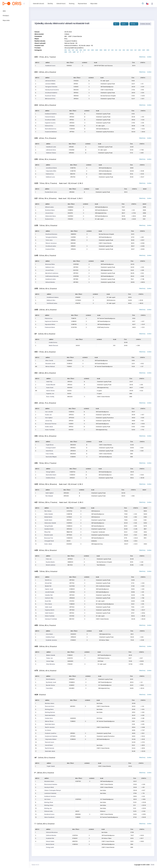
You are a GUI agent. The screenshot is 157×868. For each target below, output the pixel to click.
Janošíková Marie (51, 168)
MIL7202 (70, 565)
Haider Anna (49, 718)
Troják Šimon (50, 445)
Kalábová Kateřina (51, 114)
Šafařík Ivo (48, 580)
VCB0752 (73, 168)
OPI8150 (73, 240)
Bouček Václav (50, 685)
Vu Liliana (48, 730)
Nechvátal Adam (51, 475)
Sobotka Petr (49, 595)
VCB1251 (76, 87)
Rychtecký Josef (51, 682)
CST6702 (69, 511)
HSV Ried (100, 661)
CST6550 (78, 300)
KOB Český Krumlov (103, 327)
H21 (135, 50)
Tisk (116, 24)
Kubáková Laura (50, 66)
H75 (70, 52)
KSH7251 (76, 270)
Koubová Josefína (51, 733)
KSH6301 (73, 634)
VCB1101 (71, 424)
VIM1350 (76, 96)
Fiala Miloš (49, 688)
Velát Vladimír (49, 613)
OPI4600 (72, 679)
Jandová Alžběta (50, 84)
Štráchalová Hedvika (51, 784)
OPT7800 (69, 535)
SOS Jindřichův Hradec (103, 586)
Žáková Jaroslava (51, 243)
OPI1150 (72, 120)
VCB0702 (72, 472)
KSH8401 (69, 544)
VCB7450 (76, 264)
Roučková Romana (51, 234)
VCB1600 (73, 739)
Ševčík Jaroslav (50, 727)
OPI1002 (71, 415)
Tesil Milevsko (101, 565)
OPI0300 (69, 529)
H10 (112, 50)
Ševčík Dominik (50, 748)
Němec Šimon (49, 721)
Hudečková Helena (53, 297)
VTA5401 (70, 664)
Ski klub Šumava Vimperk (108, 96)
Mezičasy (142, 57)
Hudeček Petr (50, 838)
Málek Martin (48, 517)
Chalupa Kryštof (51, 448)
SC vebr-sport (105, 81)
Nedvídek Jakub (50, 751)
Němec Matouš (50, 366)
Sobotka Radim (49, 529)
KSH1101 (71, 430)
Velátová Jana (50, 267)
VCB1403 (70, 360)
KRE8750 (75, 841)
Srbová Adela (50, 841)
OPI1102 (71, 427)
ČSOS (152, 865)
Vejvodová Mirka (50, 324)
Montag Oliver (49, 802)
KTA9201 (75, 838)
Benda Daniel (50, 844)
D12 (69, 50)
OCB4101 (72, 685)
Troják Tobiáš (51, 766)
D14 (73, 50)
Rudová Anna (49, 219)
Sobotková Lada (51, 147)
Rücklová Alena (50, 210)
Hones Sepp (50, 661)
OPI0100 (69, 520)
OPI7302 (72, 607)
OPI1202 (70, 385)
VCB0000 (70, 538)
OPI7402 (72, 580)
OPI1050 (72, 123)
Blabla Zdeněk (51, 655)
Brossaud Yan (49, 538)
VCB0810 (73, 457)
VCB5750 (74, 324)
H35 (139, 50)
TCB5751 (74, 318)
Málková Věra (51, 300)
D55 (101, 50)
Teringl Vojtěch (50, 472)
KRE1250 (76, 90)
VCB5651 (74, 321)
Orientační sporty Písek (108, 84)
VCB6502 (69, 526)
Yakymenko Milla (51, 171)
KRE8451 (73, 243)
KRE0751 (73, 174)
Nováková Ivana (49, 814)
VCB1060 (72, 129)
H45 (144, 50)
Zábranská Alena (51, 216)
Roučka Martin (50, 562)
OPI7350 (76, 267)
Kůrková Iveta (49, 811)
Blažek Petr (48, 586)
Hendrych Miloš (49, 787)
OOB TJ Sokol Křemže (107, 90)
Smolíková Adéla (50, 120)
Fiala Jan (49, 559)
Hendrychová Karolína (52, 90)
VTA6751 (78, 303)
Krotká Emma (53, 342)
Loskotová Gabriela (50, 793)
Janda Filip (49, 421)
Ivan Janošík (49, 412)
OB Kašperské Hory (101, 213)
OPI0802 (73, 448)
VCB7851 (73, 237)
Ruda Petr (48, 601)
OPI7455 (76, 279)
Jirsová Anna (49, 213)
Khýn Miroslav (51, 664)
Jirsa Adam (49, 634)
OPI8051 (73, 246)
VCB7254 (75, 835)
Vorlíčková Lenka (52, 303)
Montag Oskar (49, 805)
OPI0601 (72, 478)
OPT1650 (73, 736)
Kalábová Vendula (50, 796)
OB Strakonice (111, 300)
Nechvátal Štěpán (51, 457)
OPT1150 (72, 132)
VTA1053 (72, 126)
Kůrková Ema (49, 126)
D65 (105, 50)
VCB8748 (69, 514)
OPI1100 (71, 421)
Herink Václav (50, 391)
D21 (89, 50)
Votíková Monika (51, 835)
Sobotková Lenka (51, 279)
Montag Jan (48, 808)
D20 (85, 50)
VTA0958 (72, 150)
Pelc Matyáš (49, 496)
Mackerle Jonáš (50, 364)
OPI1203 (70, 382)
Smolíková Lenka (51, 246)
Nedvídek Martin (50, 715)
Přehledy (133, 24)
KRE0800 (73, 454)
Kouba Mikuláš (51, 385)
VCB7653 (71, 207)
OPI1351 (76, 84)
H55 (148, 50)
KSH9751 (70, 213)
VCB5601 (72, 589)
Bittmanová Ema (50, 99)
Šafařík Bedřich (51, 679)
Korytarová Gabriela (51, 736)
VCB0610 (72, 475)
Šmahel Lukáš (49, 535)
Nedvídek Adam (50, 724)
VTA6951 (78, 297)
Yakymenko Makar (51, 739)
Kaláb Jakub (49, 427)
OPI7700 (72, 583)
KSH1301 (70, 388)
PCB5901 (70, 655)
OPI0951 (71, 147)
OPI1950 (73, 733)
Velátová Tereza (51, 153)
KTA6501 (73, 640)
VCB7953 (70, 216)
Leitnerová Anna (51, 150)
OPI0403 (66, 496)
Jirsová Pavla (49, 270)
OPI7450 (76, 282)
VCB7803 (69, 523)
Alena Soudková (49, 817)
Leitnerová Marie (50, 81)
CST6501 (69, 517)
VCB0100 (75, 844)
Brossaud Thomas (51, 424)
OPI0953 (71, 153)
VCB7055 (76, 276)
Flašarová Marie (50, 327)
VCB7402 (72, 592)
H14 (120, 50)
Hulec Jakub (48, 544)
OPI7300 (72, 595)
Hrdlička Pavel (50, 637)
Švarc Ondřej (50, 397)
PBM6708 (69, 532)
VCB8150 (70, 210)
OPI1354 (76, 99)
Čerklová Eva (50, 174)
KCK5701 (70, 658)
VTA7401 (72, 616)
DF (109, 50)
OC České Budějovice (105, 685)
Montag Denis (49, 709)
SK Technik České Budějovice (106, 318)
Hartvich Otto (49, 598)
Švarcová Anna (50, 706)
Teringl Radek (49, 526)
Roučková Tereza (50, 96)
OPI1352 (76, 93)
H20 (132, 50)
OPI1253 (72, 117)
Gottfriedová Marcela (52, 276)
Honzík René (49, 745)
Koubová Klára (50, 249)
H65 (66, 52)
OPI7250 (76, 273)
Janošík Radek (50, 592)
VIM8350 (73, 234)
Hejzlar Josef (49, 589)
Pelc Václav (48, 511)
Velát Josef (48, 607)
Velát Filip (49, 382)
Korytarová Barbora (51, 132)
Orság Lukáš (50, 847)
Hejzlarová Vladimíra (51, 321)
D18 (81, 50)
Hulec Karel (50, 388)
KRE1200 (70, 397)
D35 (93, 50)
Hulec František (50, 430)
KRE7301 (72, 619)
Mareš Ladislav (51, 565)
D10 (66, 50)
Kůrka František (50, 616)
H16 (124, 50)
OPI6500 (73, 637)
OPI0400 (66, 493)
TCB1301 (69, 366)
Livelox (149, 57)
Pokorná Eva (49, 318)
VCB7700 (78, 781)
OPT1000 (71, 418)
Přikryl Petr (47, 532)
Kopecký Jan (50, 394)
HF (78, 52)
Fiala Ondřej (50, 454)
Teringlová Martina (51, 237)
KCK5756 (74, 327)
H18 (128, 50)
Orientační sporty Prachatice (105, 132)
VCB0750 (73, 171)
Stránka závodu (145, 24)
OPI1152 (72, 114)
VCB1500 (70, 364)
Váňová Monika (50, 282)
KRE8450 (78, 814)
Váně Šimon (49, 451)
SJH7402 (72, 586)
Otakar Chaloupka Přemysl (53, 790)
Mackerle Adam (49, 781)
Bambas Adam (50, 703)
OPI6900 (72, 598)
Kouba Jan (48, 415)
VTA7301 (72, 601)
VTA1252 (76, 81)
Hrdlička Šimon (50, 478)
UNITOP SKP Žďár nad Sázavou (103, 66)
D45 (97, 50)
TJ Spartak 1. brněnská (98, 532)
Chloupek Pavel (49, 541)
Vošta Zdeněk (49, 514)
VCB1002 (71, 412)
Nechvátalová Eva (51, 129)
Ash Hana (47, 799)
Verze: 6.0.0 (35, 865)
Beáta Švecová (53, 345)
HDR (74, 52)
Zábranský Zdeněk (50, 523)
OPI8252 (73, 249)
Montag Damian (50, 712)
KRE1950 (73, 706)
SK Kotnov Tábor (104, 640)
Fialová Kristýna (50, 117)
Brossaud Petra (50, 264)
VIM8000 (70, 562)
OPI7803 (70, 559)
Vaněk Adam (48, 520)
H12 (116, 50)
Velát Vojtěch (49, 493)
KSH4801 (72, 688)
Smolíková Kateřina (51, 93)
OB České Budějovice (107, 87)
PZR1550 (69, 66)
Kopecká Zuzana (50, 123)
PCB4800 (72, 682)
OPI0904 (73, 451)
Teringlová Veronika (51, 87)
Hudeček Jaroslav (51, 640)
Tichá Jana (49, 240)
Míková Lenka (49, 207)
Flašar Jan (50, 658)
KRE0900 (73, 445)
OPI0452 (72, 192)
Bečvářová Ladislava (52, 273)
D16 (77, 50)
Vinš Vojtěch (49, 418)
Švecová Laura (49, 742)
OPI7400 (72, 610)
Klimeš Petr (48, 583)
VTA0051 (70, 219)
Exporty (124, 24)
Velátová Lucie (50, 177)
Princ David (48, 604)
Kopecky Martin (50, 610)
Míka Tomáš (49, 360)
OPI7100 (72, 613)
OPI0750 (73, 177)
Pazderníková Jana (51, 192)
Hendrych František (51, 619)
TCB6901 (72, 604)
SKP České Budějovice (104, 655)
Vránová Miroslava (52, 832)
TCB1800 (73, 721)
